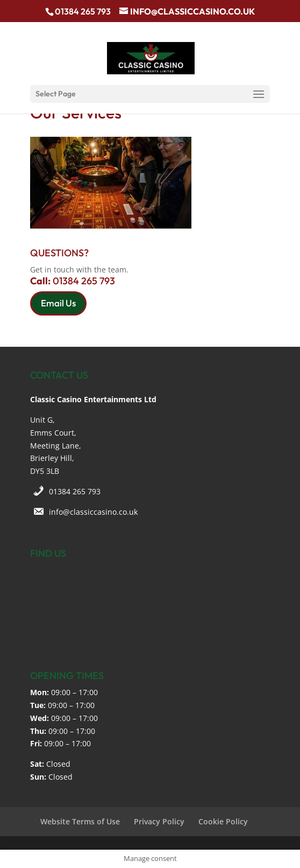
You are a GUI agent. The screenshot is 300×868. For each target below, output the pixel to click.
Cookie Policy (223, 821)
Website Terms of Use (80, 821)
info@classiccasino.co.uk (93, 512)
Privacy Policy (159, 821)
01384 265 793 (75, 491)
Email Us (58, 303)
